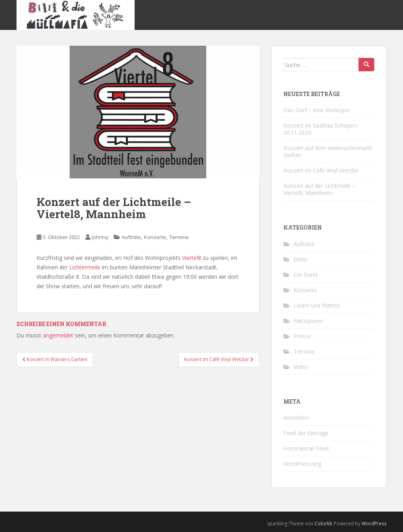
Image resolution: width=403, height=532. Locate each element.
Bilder (301, 259)
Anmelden (296, 418)
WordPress (374, 524)
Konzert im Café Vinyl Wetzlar (321, 170)
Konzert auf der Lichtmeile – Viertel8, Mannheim (319, 189)
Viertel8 (192, 258)
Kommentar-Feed (306, 448)
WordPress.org (302, 464)
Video (301, 367)
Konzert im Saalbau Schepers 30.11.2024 (321, 129)
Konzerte (155, 237)
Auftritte (131, 237)
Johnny (100, 237)
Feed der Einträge (306, 433)
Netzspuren (308, 321)
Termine (179, 237)
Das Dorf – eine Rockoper (317, 110)
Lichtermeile (85, 267)
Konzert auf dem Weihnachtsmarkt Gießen (328, 151)
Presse (302, 336)
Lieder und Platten (317, 305)
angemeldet (58, 335)
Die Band (305, 275)
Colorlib (324, 524)
